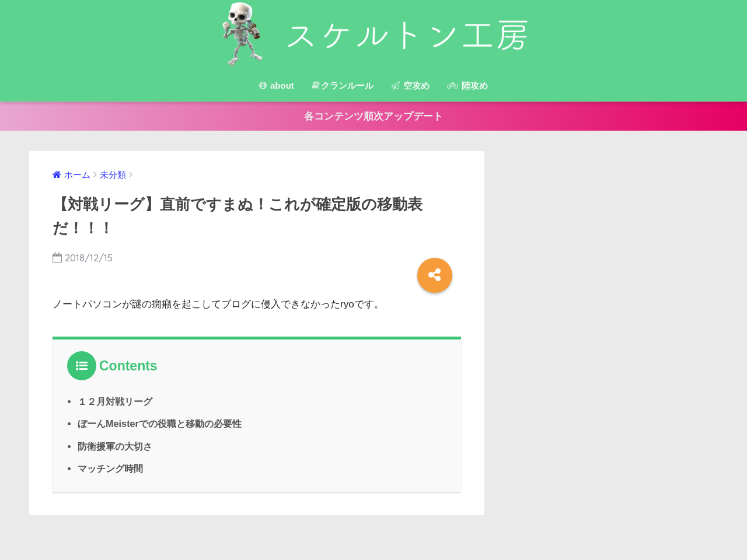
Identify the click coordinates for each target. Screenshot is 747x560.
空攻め (410, 85)
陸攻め (467, 85)
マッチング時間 (110, 468)
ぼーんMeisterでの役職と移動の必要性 (160, 423)
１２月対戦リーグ (115, 401)
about (277, 85)
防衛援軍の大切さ (115, 446)
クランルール (343, 85)
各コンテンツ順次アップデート (373, 116)
